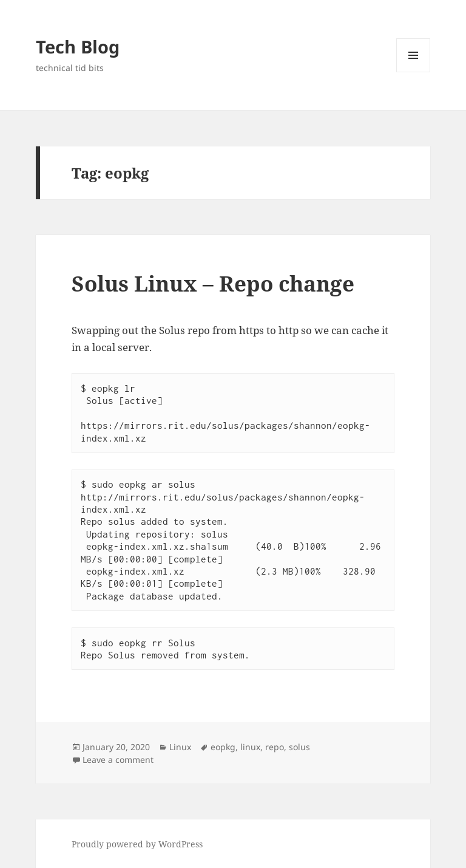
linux (250, 747)
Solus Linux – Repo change (213, 283)
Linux (180, 747)
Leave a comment (118, 760)
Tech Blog (78, 46)
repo (275, 747)
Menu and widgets (414, 72)
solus (299, 747)
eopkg (223, 747)
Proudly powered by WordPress (137, 844)
